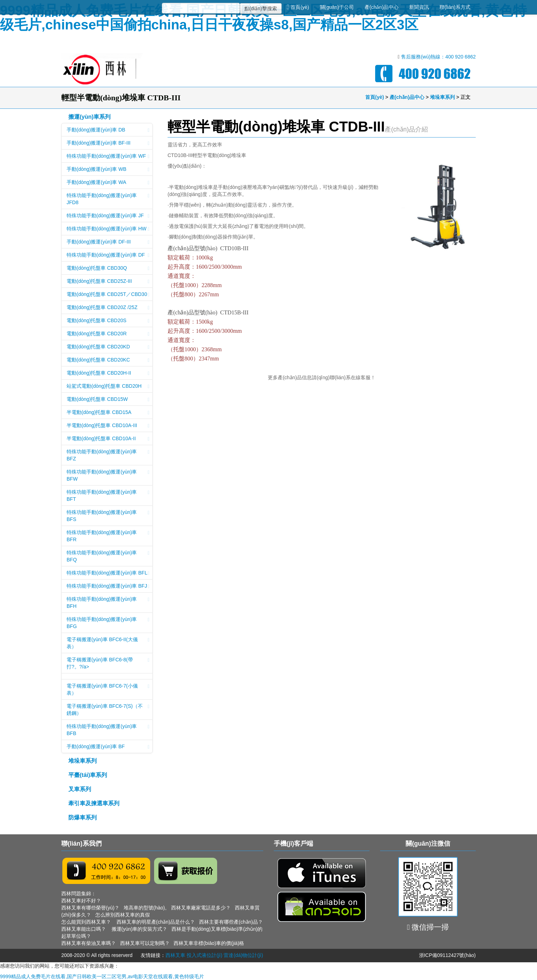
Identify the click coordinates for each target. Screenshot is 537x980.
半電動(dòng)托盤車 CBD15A (108, 413)
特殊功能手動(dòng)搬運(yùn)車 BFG (108, 623)
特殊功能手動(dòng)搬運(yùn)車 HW (108, 229)
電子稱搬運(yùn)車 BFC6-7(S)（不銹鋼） (108, 710)
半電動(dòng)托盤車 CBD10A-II (108, 439)
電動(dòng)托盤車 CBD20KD (108, 347)
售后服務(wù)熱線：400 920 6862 (438, 57)
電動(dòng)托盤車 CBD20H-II (108, 374)
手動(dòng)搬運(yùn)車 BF (108, 747)
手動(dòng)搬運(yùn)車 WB (108, 170)
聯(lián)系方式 (455, 7)
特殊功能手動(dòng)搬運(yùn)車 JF (108, 216)
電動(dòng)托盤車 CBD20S (108, 321)
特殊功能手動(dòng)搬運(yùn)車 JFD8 (108, 199)
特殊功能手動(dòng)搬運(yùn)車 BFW (108, 475)
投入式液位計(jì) (204, 955)
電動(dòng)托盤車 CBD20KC (108, 360)
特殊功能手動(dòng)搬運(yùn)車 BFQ (108, 556)
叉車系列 (80, 789)
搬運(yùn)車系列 (89, 117)
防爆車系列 (83, 817)
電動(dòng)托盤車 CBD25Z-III (108, 282)
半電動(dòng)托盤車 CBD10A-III (108, 426)
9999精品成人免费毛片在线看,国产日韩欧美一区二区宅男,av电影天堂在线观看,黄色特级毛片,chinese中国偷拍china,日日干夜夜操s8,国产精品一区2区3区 (263, 18)
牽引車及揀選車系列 (94, 803)
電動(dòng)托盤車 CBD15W (108, 400)
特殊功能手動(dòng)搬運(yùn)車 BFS (108, 516)
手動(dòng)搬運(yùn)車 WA (108, 183)
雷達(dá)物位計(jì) (243, 955)
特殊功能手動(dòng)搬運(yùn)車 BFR (108, 536)
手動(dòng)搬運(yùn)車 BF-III (108, 144)
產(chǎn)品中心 (381, 7)
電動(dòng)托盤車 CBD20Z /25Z (108, 308)
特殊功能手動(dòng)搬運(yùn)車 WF (108, 157)
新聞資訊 (419, 7)
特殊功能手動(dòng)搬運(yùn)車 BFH (108, 603)
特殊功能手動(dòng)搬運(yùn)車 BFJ (108, 587)
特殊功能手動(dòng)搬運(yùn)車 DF (108, 256)
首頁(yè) (298, 7)
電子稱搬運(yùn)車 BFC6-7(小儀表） (108, 689)
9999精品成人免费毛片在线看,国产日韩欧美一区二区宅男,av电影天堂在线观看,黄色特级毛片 (102, 976)
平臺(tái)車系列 (88, 775)
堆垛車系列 (442, 97)
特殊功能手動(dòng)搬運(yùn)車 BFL (108, 573)
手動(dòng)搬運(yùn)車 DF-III (108, 242)
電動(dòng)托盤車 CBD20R (108, 334)
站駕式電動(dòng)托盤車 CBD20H (108, 387)
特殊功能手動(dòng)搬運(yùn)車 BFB (108, 730)
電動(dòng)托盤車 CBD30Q (108, 269)
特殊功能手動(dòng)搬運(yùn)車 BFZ (108, 455)
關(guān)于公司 (337, 7)
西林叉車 (175, 955)
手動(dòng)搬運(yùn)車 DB (108, 130)
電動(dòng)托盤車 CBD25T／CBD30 (108, 295)
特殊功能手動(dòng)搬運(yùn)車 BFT (108, 495)
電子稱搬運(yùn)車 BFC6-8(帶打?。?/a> (108, 663)
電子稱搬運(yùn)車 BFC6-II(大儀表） (108, 643)
